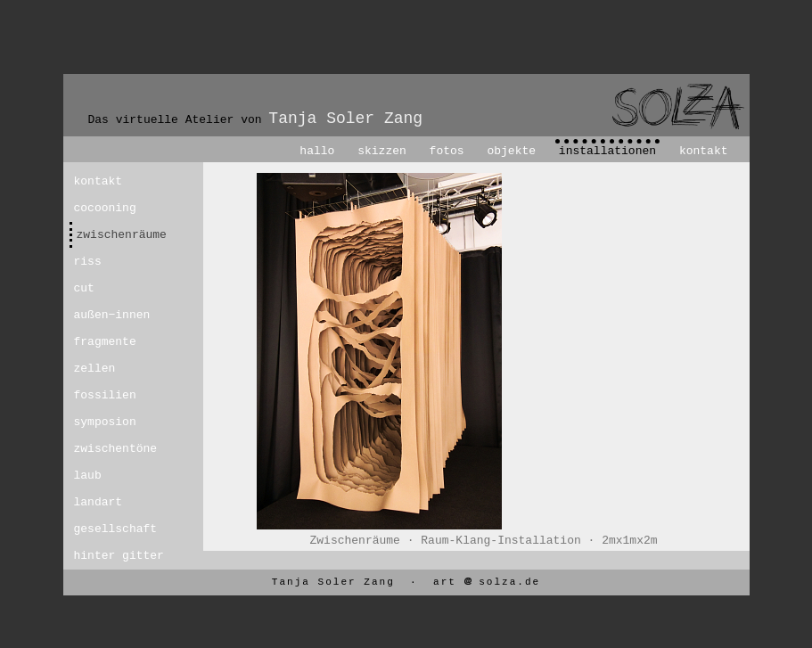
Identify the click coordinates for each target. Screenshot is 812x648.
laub (88, 476)
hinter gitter (107, 556)
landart (98, 502)
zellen (95, 369)
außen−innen (107, 315)
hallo (317, 151)
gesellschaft (107, 529)
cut (84, 288)
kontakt (704, 151)
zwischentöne (107, 449)
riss (88, 262)
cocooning (105, 208)
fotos (447, 151)
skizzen (382, 151)
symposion (105, 422)
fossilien (105, 395)
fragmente (105, 342)
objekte (511, 151)
